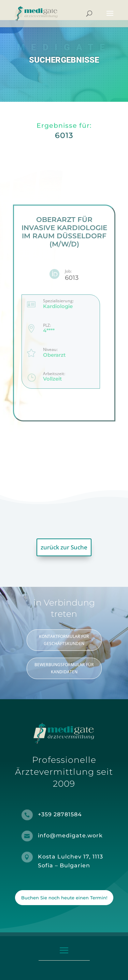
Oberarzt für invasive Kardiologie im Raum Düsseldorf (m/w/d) (64, 232)
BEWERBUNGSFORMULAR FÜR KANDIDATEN (64, 668)
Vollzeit (52, 379)
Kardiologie (58, 306)
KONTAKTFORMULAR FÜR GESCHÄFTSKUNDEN (64, 640)
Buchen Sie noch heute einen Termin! (64, 898)
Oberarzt (54, 355)
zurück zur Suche (64, 547)
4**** (48, 331)
